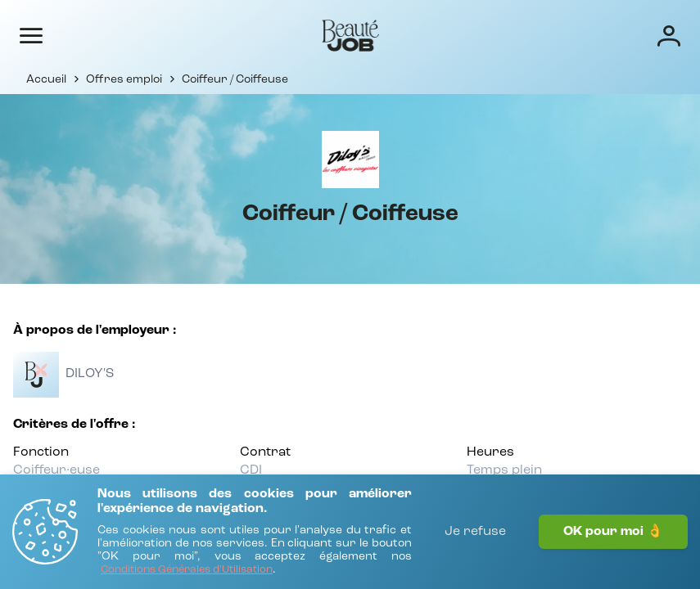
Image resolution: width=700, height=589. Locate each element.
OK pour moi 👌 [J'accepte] (613, 532)
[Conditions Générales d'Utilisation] (187, 571)
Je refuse (475, 532)
